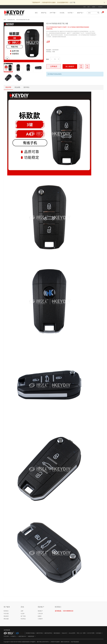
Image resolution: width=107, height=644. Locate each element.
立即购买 (54, 66)
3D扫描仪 (99, 633)
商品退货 (6, 616)
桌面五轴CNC (22, 636)
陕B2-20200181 (65, 642)
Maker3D (64, 633)
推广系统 (23, 616)
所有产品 (44, 13)
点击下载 (72, 2)
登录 (85, 7)
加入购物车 (70, 66)
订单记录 (40, 614)
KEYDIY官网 (91, 633)
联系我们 (6, 611)
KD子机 (71, 13)
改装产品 (80, 13)
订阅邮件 (40, 619)
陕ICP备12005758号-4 (43, 642)
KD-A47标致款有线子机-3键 (23, 20)
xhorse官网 (72, 633)
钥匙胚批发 (31, 636)
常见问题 (6, 614)
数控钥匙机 (57, 633)
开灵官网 (6, 636)
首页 (36, 13)
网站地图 (6, 619)
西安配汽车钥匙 (30, 633)
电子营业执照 (75, 642)
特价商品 (23, 619)
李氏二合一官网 (81, 633)
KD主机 (62, 13)
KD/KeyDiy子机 (11, 20)
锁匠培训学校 (48, 633)
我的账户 (40, 611)
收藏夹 (94, 7)
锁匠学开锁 (40, 633)
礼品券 (23, 614)
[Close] (104, 3)
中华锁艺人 (13, 636)
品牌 (22, 611)
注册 (88, 7)
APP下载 (53, 13)
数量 (48, 59)
